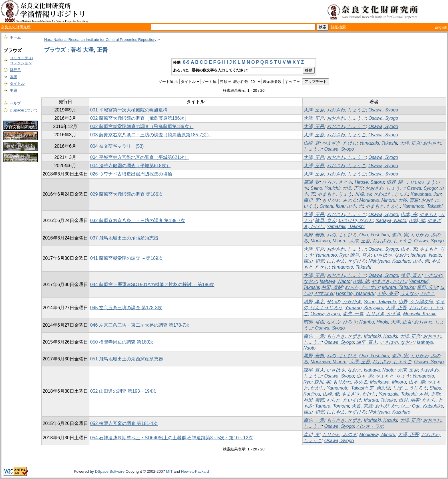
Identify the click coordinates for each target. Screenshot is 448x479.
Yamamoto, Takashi (423, 206)
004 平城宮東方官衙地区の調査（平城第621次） (140, 157)
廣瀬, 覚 (312, 182)
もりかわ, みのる (339, 200)
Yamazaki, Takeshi (378, 143)
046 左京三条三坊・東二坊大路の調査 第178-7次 (140, 325)
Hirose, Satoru (369, 182)
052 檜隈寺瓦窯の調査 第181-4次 (124, 423)
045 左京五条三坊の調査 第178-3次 (126, 308)
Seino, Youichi (325, 188)
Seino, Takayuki (380, 302)
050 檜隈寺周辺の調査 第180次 (122, 342)
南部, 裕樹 (314, 322)
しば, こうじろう (410, 388)
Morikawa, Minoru (377, 200)
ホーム (15, 37)
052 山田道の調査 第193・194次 (123, 391)
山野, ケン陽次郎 (416, 302)
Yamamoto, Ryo (331, 255)
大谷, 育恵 (408, 200)
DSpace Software (110, 471)
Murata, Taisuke (398, 287)
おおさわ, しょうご (346, 110)
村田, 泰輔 (332, 287)
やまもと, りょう (335, 194)
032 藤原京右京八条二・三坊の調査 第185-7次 (138, 220)
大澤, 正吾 (314, 110)
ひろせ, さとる (337, 182)
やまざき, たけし (339, 143)
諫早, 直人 (325, 220)
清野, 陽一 (397, 182)
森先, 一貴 (353, 314)
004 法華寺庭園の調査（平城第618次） (130, 166)
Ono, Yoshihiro (374, 235)
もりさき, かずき (383, 314)
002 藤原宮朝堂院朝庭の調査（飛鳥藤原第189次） (142, 126)
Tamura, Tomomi (332, 406)
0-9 (186, 62)
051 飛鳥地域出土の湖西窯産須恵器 (127, 359)
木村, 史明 (429, 394)
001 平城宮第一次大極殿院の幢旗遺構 (129, 110)
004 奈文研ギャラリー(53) (117, 146)
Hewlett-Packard (195, 471)
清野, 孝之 (314, 302)
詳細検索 (338, 27)
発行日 (15, 70)
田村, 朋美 (409, 400)
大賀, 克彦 (362, 406)
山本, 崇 (355, 206)
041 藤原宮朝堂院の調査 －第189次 (126, 258)
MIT (169, 471)
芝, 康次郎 (380, 388)
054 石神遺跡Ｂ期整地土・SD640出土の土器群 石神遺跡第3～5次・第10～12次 (172, 438)
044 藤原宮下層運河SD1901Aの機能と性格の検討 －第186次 (152, 285)
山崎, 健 (312, 143)
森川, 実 (312, 200)
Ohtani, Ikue (332, 206)
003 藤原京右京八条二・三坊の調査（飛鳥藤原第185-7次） (151, 135)
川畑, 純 (363, 194)
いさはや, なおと (356, 220)
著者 (13, 77)
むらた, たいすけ (362, 287)
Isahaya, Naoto (391, 220)
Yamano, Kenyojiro (364, 308)
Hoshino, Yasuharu (355, 293)
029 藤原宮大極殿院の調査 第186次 (126, 194)
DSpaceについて (24, 110)
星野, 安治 (427, 287)
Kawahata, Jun (426, 194)
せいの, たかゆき (344, 302)
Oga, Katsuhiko (428, 406)
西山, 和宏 (314, 261)
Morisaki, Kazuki (420, 314)
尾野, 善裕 (314, 235)
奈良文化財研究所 (16, 27)
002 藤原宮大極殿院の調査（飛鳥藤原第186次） (140, 118)
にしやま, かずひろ (346, 261)
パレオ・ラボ (370, 426)
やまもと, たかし (383, 206)
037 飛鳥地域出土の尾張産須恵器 (124, 238)
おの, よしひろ (342, 235)
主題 (13, 90)
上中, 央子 (387, 293)
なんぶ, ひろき (342, 322)
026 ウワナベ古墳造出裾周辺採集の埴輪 (131, 174)
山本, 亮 (409, 214)
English (441, 27)
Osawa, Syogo (383, 110)
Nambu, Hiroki (374, 322)
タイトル (17, 84)
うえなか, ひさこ (418, 293)
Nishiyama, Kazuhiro (389, 261)
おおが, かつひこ (392, 406)
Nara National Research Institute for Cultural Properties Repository (100, 40)
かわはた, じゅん (391, 194)
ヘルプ (15, 103)
